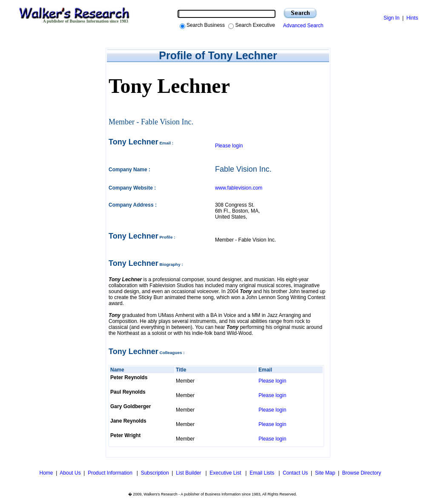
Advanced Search (302, 26)
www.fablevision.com (239, 188)
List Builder (189, 473)
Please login (229, 146)
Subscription (155, 473)
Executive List (226, 473)
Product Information (111, 473)
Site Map (325, 473)
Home (45, 473)
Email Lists (262, 473)
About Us (70, 473)
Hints (412, 18)
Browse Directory (362, 473)
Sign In (392, 18)
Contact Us (295, 473)
